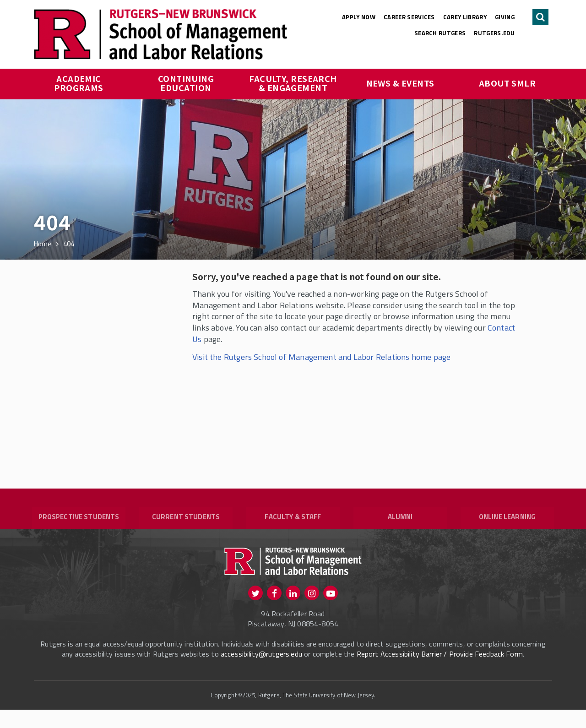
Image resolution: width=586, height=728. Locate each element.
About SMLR (507, 83)
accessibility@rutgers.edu (261, 672)
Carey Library (465, 17)
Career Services (409, 17)
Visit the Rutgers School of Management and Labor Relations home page (321, 357)
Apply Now (359, 17)
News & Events (400, 83)
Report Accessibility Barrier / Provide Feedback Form (440, 672)
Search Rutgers (440, 33)
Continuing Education (187, 83)
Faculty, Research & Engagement (294, 83)
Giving (505, 17)
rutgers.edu (494, 33)
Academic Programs (79, 83)
